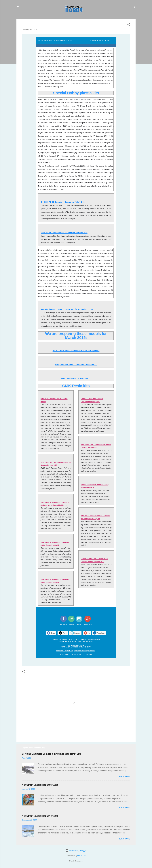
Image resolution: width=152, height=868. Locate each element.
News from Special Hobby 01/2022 (40, 785)
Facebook (64, 624)
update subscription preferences (85, 651)
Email (79, 624)
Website (71, 624)
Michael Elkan (82, 856)
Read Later (101, 633)
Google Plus (88, 624)
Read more (124, 777)
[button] (129, 25)
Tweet (65, 633)
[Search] (134, 7)
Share (53, 633)
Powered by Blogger (76, 851)
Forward (77, 633)
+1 (89, 633)
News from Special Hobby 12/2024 (40, 816)
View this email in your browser (100, 40)
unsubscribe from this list (65, 651)
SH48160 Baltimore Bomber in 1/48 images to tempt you (51, 754)
